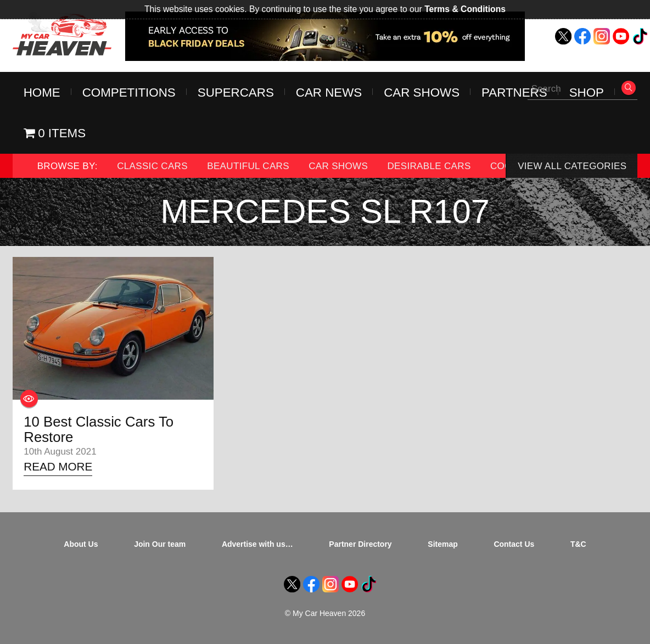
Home (42, 93)
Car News (329, 93)
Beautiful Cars (248, 166)
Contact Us (514, 544)
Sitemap (442, 544)
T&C (578, 544)
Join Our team (160, 544)
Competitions (129, 93)
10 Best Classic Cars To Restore (99, 429)
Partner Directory (360, 544)
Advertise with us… (257, 544)
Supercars (236, 93)
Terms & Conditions (465, 9)
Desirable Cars (429, 166)
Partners (514, 93)
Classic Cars (152, 166)
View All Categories (572, 166)
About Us (81, 544)
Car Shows (422, 93)
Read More (58, 466)
